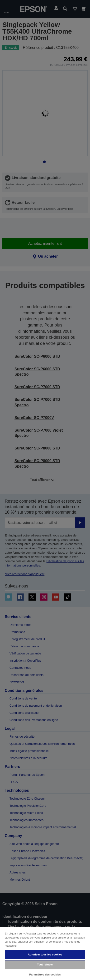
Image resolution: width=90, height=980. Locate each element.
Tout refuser (45, 965)
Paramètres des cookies (45, 975)
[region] (45, 953)
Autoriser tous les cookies (45, 954)
